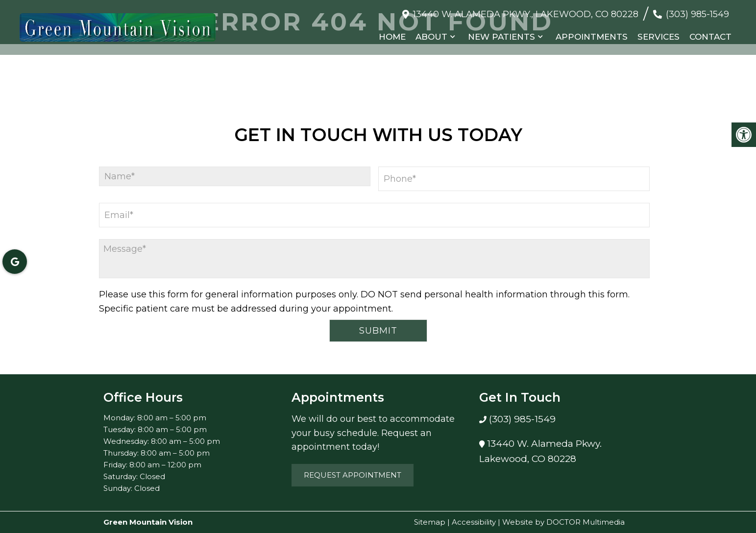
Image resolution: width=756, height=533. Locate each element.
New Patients (501, 37)
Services (658, 37)
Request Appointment (353, 475)
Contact (710, 37)
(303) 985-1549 (697, 14)
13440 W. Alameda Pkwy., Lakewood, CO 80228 (526, 14)
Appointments (592, 37)
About (431, 37)
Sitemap (430, 522)
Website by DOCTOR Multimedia (563, 522)
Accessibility (474, 522)
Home (392, 37)
